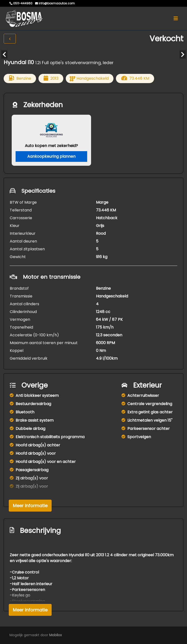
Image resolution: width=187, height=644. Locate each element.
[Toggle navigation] (176, 18)
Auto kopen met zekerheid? (51, 146)
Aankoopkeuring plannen (51, 156)
